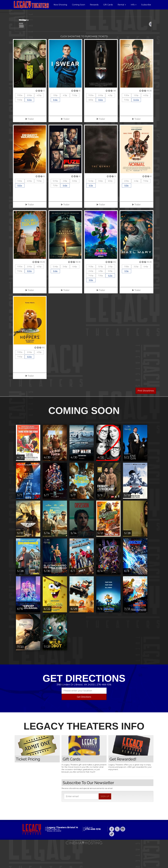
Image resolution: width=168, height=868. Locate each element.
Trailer (30, 143)
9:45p (55, 124)
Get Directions (84, 721)
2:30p (127, 205)
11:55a (126, 290)
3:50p (101, 205)
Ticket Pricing (28, 783)
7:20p (55, 209)
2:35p (65, 205)
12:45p (91, 205)
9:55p (126, 209)
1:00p (136, 119)
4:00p (146, 119)
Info (134, 5)
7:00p (20, 124)
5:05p (110, 295)
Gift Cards (108, 5)
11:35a (91, 290)
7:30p (101, 299)
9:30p (29, 124)
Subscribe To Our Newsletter (88, 807)
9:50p (101, 124)
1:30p (55, 119)
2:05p (110, 290)
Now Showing (60, 5)
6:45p (75, 290)
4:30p (39, 119)
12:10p (55, 205)
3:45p (65, 290)
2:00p (29, 119)
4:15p (65, 119)
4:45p (136, 205)
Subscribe (146, 5)
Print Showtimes (146, 415)
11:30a (20, 119)
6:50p (91, 124)
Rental (122, 5)
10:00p (136, 124)
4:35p (101, 295)
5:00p (75, 205)
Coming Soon (79, 5)
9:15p (91, 209)
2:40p (91, 295)
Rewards (94, 5)
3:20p (136, 290)
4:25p (110, 119)
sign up (105, 820)
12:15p (101, 290)
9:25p (110, 299)
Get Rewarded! (123, 783)
